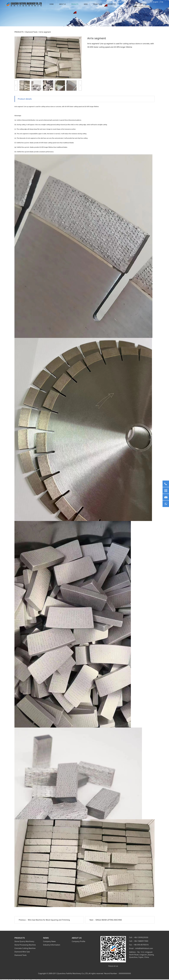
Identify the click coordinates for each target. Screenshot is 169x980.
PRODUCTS (75, 4)
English (156, 2)
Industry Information (52, 945)
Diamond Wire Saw (22, 952)
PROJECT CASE (98, 4)
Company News (49, 941)
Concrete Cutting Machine (25, 948)
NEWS (86, 4)
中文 (162, 2)
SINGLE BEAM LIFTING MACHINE (109, 920)
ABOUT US (63, 4)
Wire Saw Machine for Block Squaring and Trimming (49, 920)
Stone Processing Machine (25, 945)
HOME (52, 4)
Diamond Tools (31, 32)
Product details (25, 99)
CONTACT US (112, 4)
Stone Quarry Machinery (24, 941)
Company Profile (78, 941)
